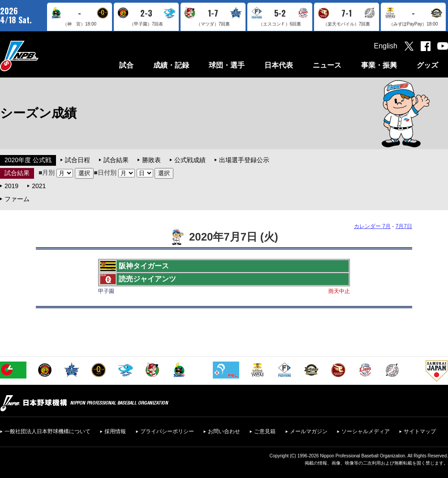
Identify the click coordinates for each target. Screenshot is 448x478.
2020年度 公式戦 (28, 160)
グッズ (427, 65)
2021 (39, 186)
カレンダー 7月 (372, 226)
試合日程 (78, 160)
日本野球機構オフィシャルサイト (42, 56)
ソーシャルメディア (366, 431)
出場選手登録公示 (244, 160)
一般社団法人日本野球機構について (47, 431)
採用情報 (115, 431)
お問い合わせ (224, 431)
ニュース (327, 65)
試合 (126, 65)
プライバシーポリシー (167, 431)
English (386, 46)
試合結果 (116, 160)
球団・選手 (227, 65)
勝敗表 (151, 160)
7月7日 (404, 226)
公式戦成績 (190, 160)
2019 (11, 186)
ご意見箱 (265, 431)
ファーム (17, 199)
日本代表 (279, 65)
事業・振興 (379, 65)
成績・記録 (171, 65)
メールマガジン (309, 431)
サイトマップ (420, 431)
